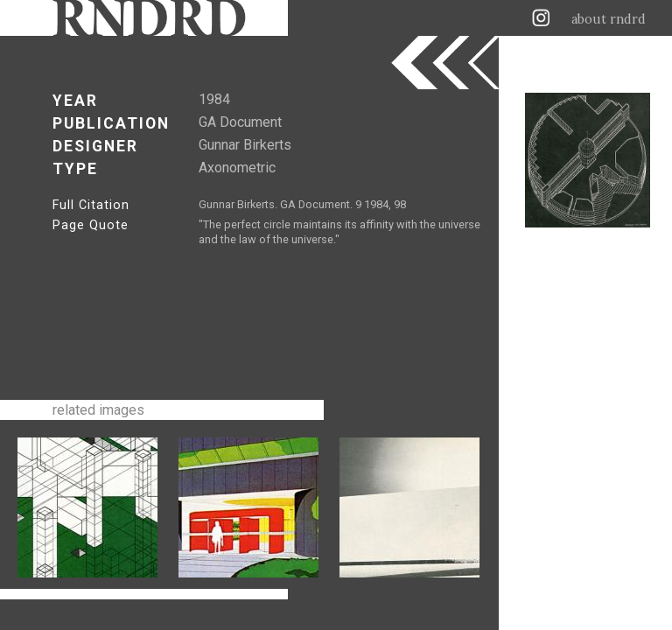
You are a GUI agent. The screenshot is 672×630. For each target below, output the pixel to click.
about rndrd (609, 19)
